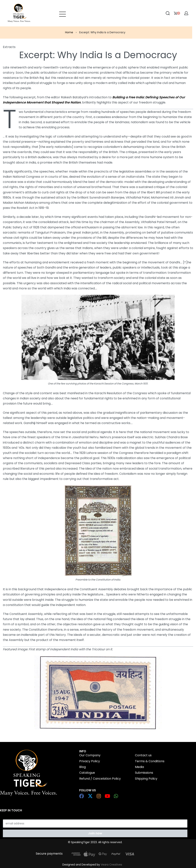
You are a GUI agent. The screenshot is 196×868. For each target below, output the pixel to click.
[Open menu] (62, 13)
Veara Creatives (111, 865)
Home (69, 32)
